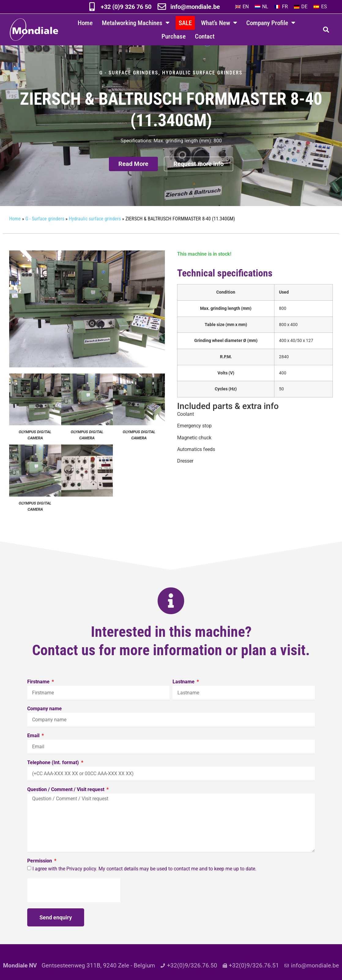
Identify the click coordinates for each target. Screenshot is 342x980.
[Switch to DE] (301, 7)
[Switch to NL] (262, 7)
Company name (45, 713)
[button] (326, 30)
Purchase (174, 36)
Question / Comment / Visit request (66, 794)
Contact (205, 36)
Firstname (39, 686)
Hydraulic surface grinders (202, 77)
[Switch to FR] (281, 7)
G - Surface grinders (129, 77)
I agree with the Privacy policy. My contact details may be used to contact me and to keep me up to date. (144, 873)
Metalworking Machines (136, 23)
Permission (40, 865)
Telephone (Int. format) (54, 767)
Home (85, 23)
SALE (185, 23)
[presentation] (74, 895)
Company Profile (271, 23)
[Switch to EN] (242, 7)
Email (34, 740)
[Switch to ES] (320, 7)
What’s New (219, 23)
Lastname (184, 686)
